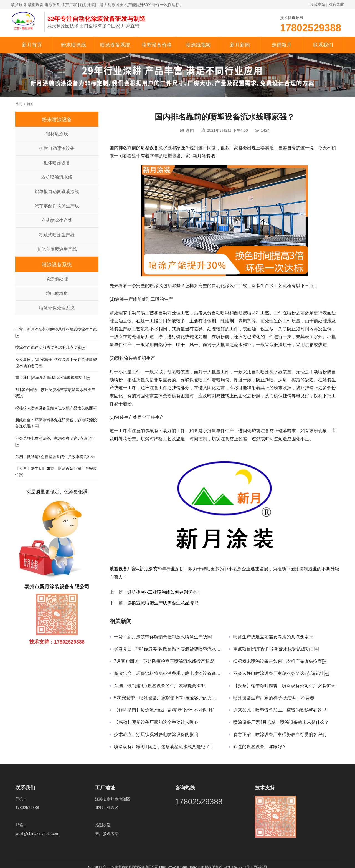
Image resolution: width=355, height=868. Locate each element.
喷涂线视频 (198, 45)
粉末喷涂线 (73, 45)
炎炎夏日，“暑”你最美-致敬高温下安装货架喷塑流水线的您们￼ (167, 649)
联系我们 (323, 45)
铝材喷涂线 (57, 134)
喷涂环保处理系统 (57, 308)
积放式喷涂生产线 (57, 235)
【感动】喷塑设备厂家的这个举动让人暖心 (156, 722)
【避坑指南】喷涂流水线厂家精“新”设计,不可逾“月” (164, 710)
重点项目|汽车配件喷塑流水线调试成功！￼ (276, 649)
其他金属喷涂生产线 (57, 249)
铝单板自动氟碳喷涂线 (57, 192)
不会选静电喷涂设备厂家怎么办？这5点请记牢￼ (281, 673)
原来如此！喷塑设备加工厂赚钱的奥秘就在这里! (280, 710)
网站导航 (336, 4)
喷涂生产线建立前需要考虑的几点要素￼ (273, 637)
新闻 (190, 130)
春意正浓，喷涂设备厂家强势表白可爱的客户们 (280, 734)
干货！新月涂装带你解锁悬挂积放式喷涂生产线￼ (163, 637)
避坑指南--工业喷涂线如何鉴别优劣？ (164, 592)
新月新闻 (240, 45)
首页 (19, 104)
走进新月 (282, 45)
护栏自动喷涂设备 (57, 148)
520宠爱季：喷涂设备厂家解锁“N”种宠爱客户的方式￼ (167, 698)
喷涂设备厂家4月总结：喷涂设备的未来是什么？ (281, 722)
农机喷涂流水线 (57, 177)
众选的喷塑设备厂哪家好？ (260, 747)
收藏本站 (318, 4)
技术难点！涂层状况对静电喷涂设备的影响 (156, 734)
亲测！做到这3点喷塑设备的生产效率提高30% (160, 686)
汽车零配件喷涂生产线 (57, 206)
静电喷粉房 (57, 293)
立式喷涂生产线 (57, 220)
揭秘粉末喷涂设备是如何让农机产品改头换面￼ (280, 661)
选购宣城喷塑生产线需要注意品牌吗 (163, 603)
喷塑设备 (149, 148)
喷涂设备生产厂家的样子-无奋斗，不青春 (274, 698)
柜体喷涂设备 (57, 163)
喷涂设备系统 (115, 45)
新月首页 (32, 45)
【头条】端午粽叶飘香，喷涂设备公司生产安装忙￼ (284, 686)
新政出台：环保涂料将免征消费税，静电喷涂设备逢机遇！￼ (167, 673)
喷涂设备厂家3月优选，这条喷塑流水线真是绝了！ (164, 747)
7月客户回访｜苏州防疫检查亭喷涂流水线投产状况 (164, 661)
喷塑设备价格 (157, 45)
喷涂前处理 (57, 279)
